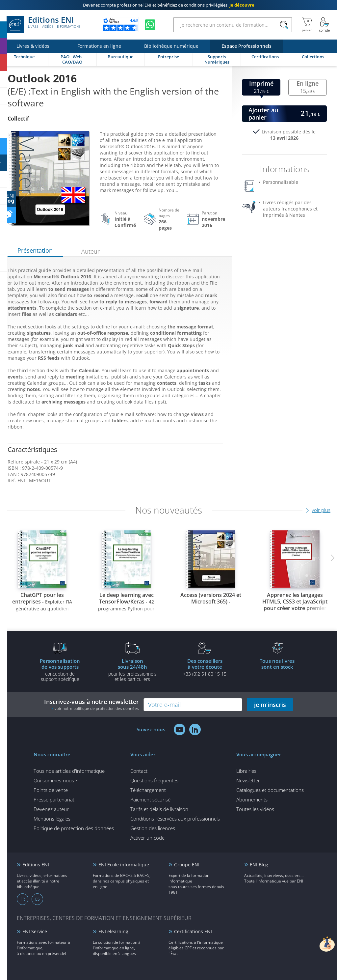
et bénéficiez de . (169, 5)
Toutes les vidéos (255, 809)
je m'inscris (270, 705)
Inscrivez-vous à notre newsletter (91, 704)
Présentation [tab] (35, 250)
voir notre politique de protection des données (97, 708)
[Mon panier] (307, 25)
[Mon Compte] (324, 25)
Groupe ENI (187, 865)
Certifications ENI (193, 931)
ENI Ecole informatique (124, 865)
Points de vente (51, 790)
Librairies (246, 771)
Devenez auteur (51, 809)
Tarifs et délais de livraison (159, 809)
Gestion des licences (153, 828)
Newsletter (248, 780)
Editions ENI (43, 25)
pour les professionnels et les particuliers (132, 670)
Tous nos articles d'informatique (69, 771)
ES (38, 899)
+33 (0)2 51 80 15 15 (205, 667)
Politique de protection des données (74, 828)
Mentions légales (52, 819)
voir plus (321, 510)
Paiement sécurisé (150, 799)
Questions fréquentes (154, 780)
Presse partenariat (54, 799)
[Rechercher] (284, 25)
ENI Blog (259, 865)
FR (23, 899)
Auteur (91, 251)
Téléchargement (148, 790)
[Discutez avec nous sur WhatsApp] (150, 25)
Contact (139, 771)
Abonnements (252, 799)
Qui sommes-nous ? (55, 780)
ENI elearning (113, 931)
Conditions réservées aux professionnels (175, 819)
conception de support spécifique (60, 670)
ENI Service (35, 931)
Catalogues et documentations (270, 790)
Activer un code (147, 838)
